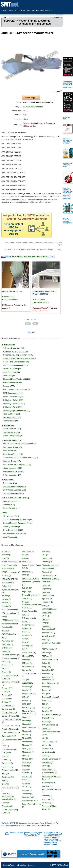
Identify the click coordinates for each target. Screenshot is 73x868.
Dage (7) (5, 746)
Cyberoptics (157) (9, 736)
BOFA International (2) (11, 658)
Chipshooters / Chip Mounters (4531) (18, 355)
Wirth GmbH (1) (48, 769)
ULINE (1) (46, 728)
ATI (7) (4, 637)
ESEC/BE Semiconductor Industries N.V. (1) (9, 796)
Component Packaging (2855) (15, 365)
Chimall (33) (7, 698)
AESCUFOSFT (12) (10, 579)
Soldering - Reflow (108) (13, 400)
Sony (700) (46, 667)
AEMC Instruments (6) (11, 572)
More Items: (28, 256)
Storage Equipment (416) (13, 493)
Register (10, 10)
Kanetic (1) (27, 690)
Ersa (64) (5, 784)
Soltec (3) (46, 663)
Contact (31, 865)
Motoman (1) (27, 742)
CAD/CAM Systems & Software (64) (18, 520)
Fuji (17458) (27, 588)
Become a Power (42, 10)
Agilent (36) (6, 586)
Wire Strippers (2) (10, 537)
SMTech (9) (47, 653)
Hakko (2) (26, 621)
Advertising (21, 865)
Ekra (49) (5, 773)
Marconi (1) (27, 724)
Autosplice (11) (8, 641)
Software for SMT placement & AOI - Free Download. (67, 141)
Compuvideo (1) (8, 709)
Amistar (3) (6, 606)
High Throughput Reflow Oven (14, 833)
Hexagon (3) (27, 635)
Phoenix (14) (47, 562)
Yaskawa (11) (48, 786)
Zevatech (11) (48, 803)
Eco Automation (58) (10, 770)
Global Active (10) (29, 611)
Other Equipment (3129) (13, 530)
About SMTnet (8, 865)
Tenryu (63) (47, 708)
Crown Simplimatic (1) (11, 733)
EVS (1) (25, 555)
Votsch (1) (46, 755)
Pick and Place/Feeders (33, 106)
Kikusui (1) (26, 701)
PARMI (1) (46, 551)
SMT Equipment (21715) (13, 393)
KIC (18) (26, 697)
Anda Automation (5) (10, 610)
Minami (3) (26, 735)
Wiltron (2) (46, 766)
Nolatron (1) (27, 773)
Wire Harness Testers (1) (13, 471)
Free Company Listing (23, 10)
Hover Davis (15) (29, 653)
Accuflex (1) (7, 555)
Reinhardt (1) (47, 602)
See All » (32, 332)
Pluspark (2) (47, 572)
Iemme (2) (26, 660)
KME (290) (27, 704)
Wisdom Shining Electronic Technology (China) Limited (34, 22)
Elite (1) (5, 780)
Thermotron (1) (48, 718)
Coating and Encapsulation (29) (16, 362)
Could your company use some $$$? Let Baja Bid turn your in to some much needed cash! (67, 193)
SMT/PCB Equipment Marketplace (24, 823)
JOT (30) (26, 680)
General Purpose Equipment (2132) (18, 523)
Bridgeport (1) (7, 665)
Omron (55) (27, 790)
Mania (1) (26, 717)
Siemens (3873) (48, 633)
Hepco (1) (26, 632)
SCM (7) (45, 616)
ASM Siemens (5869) (10, 620)
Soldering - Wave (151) (13, 407)
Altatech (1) (6, 603)
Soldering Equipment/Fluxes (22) (17, 410)
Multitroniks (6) (28, 752)
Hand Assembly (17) (11, 372)
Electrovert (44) (8, 777)
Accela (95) (6, 551)
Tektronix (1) (47, 701)
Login (4, 10)
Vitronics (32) (47, 749)
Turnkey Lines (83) (11, 421)
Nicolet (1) (26, 766)
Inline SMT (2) (28, 667)
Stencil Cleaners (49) (12, 432)
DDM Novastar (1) (9, 749)
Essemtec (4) (7, 806)
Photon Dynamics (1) (51, 565)
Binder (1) (6, 651)
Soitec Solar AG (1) (50, 660)
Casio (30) (6, 692)
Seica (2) (46, 619)
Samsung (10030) (49, 609)
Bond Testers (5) (10, 451)
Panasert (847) (28, 797)
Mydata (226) (28, 759)
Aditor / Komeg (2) (9, 565)
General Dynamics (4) (31, 595)
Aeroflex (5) (6, 576)
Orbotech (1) (27, 794)
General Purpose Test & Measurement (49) (21, 458)
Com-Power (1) (8, 705)
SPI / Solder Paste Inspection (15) (17, 464)
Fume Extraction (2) (11, 501)
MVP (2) (25, 755)
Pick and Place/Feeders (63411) (17, 379)
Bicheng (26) (7, 648)
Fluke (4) (26, 575)
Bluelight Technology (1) (12, 655)
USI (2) (45, 738)
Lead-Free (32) (9, 376)
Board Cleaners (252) (12, 429)
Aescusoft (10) (8, 582)
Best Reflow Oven (66, 118)
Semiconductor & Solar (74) (14, 534)
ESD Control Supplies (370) (14, 490)
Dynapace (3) (7, 763)
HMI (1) (25, 649)
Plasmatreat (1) (48, 569)
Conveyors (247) (10, 483)
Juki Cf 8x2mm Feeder (12, 291)
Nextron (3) (27, 762)
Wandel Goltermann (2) (52, 759)
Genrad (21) (27, 598)
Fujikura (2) (27, 592)
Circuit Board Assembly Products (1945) (19, 358)
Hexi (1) (25, 639)
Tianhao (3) (47, 721)
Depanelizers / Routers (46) (14, 486)
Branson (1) (7, 662)
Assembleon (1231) (10, 623)
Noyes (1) (26, 780)
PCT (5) (45, 555)
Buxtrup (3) (6, 672)
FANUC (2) (27, 562)
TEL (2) (45, 704)
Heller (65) (26, 628)
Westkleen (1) (48, 762)
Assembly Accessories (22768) (16, 351)
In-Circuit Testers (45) (12, 461)
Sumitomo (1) (47, 674)
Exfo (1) (25, 558)
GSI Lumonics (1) (29, 618)
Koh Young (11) (28, 708)
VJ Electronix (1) (49, 752)
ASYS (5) (6, 630)
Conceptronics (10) (9, 712)
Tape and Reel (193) (11, 414)
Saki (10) (46, 605)
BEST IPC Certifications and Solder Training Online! (68, 221)
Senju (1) (46, 623)
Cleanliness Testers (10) (13, 454)
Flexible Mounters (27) (12, 369)
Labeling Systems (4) (12, 527)
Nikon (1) (26, 769)
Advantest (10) (8, 569)
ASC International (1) (10, 613)
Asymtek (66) (7, 627)
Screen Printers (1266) (12, 383)
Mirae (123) (27, 738)
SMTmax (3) (47, 656)
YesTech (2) (47, 796)
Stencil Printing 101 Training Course (67, 165)
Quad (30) (46, 585)
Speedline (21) (48, 670)
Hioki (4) (26, 642)
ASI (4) (5, 617)
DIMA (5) (5, 756)
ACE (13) (5, 558)
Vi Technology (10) (50, 742)
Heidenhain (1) (28, 625)
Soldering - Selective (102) (14, 404)
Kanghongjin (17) (29, 694)
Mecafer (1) (27, 731)
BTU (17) (5, 669)
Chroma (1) (6, 702)
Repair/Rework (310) (12, 508)
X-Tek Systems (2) (49, 773)
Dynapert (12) (7, 767)
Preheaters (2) (9, 505)
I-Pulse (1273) (28, 656)
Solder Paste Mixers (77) (13, 397)
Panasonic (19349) (30, 801)
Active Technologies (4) (11, 562)
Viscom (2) (46, 745)
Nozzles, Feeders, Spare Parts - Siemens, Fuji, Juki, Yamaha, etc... (33, 834)
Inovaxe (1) (27, 670)
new (25, 115)
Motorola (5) (27, 745)
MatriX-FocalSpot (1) (31, 728)
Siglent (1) (46, 639)
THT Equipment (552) (12, 417)
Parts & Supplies (47, 823)
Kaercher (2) (27, 687)
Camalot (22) (7, 688)
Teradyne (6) (47, 711)
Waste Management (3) (13, 436)
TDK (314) (46, 694)
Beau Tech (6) (7, 644)
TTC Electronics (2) (50, 725)
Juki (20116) (27, 683)
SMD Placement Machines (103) (16, 390)
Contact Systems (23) (11, 716)
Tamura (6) (46, 690)
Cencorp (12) (7, 695)
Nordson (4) (27, 776)
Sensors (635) (9, 386)
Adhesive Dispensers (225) (14, 348)
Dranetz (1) (6, 760)
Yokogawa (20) (48, 799)
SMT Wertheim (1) (49, 649)
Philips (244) (47, 558)
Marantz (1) (27, 721)
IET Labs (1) (27, 663)
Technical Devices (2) (51, 697)
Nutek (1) (26, 783)
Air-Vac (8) (6, 596)
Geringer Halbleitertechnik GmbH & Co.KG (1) (32, 605)
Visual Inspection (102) (12, 468)
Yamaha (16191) (49, 783)
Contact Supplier (31, 98)
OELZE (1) (27, 787)
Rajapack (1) (47, 589)
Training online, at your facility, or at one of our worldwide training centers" (68, 85)
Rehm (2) (46, 592)
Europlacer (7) (28, 551)
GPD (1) (26, 614)
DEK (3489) (7, 753)
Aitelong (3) (6, 599)
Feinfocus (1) (27, 571)
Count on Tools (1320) (11, 726)
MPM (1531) (27, 749)
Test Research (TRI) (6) (52, 714)
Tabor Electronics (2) (50, 683)
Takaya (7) (46, 687)
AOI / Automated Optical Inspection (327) (20, 444)
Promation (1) (48, 582)
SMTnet (5, 823)
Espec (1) (6, 803)
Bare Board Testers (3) (12, 447)
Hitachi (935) (27, 646)
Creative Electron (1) (10, 729)
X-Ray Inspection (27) (12, 475)
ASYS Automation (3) (10, 634)
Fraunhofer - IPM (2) (30, 578)
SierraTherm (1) (48, 636)
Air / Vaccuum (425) (11, 516)
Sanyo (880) (47, 612)
